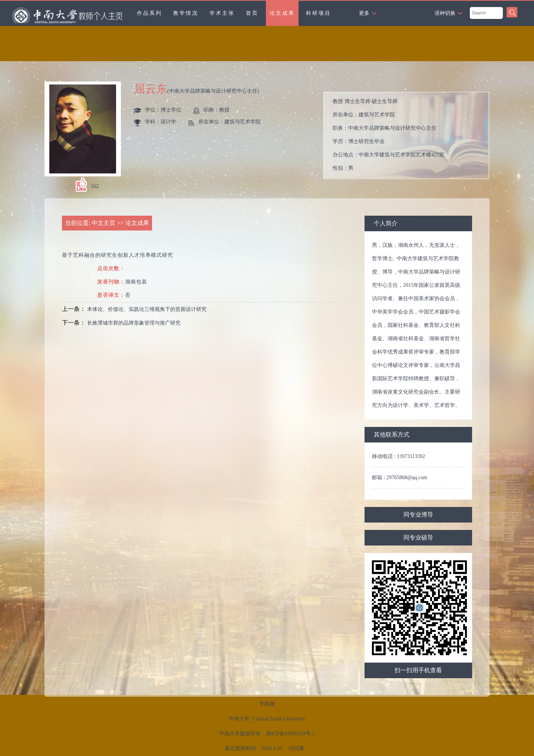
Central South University (279, 719)
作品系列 (149, 13)
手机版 (267, 704)
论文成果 (282, 13)
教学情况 (186, 13)
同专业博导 (418, 515)
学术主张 (222, 13)
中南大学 (239, 719)
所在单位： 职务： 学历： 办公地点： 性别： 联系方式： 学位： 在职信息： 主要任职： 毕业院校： (409, 135)
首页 (252, 13)
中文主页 (103, 223)
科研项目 (319, 13)
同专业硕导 (418, 538)
